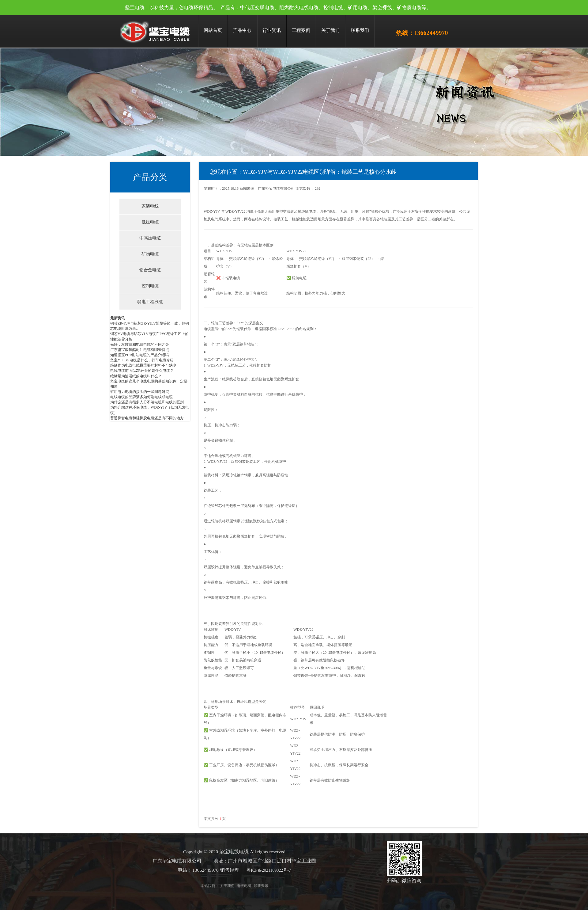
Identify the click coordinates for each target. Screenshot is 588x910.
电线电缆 (234, 886)
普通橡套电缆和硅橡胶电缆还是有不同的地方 (147, 418)
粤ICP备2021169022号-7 (259, 870)
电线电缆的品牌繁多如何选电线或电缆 (141, 397)
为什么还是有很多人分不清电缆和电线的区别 (147, 402)
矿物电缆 (150, 254)
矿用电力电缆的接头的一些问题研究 (140, 392)
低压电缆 (150, 222)
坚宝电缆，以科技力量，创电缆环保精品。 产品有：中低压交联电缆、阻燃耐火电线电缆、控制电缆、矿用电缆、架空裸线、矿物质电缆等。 (278, 8)
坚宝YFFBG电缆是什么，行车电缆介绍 (142, 360)
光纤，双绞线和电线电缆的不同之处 (140, 345)
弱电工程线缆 (150, 302)
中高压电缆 (150, 238)
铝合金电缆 (150, 270)
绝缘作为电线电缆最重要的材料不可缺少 (143, 365)
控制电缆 (150, 286)
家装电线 (150, 206)
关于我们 (217, 886)
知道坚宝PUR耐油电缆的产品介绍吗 (139, 355)
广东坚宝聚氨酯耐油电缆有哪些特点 (140, 350)
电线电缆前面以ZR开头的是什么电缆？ (142, 371)
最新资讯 (118, 318)
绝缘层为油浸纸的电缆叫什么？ (136, 376)
